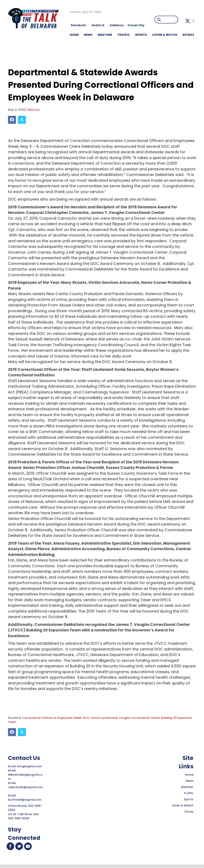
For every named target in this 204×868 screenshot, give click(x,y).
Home (189, 775)
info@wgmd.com (30, 766)
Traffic (189, 793)
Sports (141, 35)
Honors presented (104, 718)
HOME (74, 35)
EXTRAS (188, 35)
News (190, 781)
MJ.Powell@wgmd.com (25, 800)
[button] (188, 21)
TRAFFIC (124, 35)
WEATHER (105, 35)
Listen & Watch (183, 805)
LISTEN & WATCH (165, 35)
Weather (187, 787)
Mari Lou (34, 110)
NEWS (88, 35)
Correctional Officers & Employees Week (52, 718)
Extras (189, 812)
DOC (86, 718)
